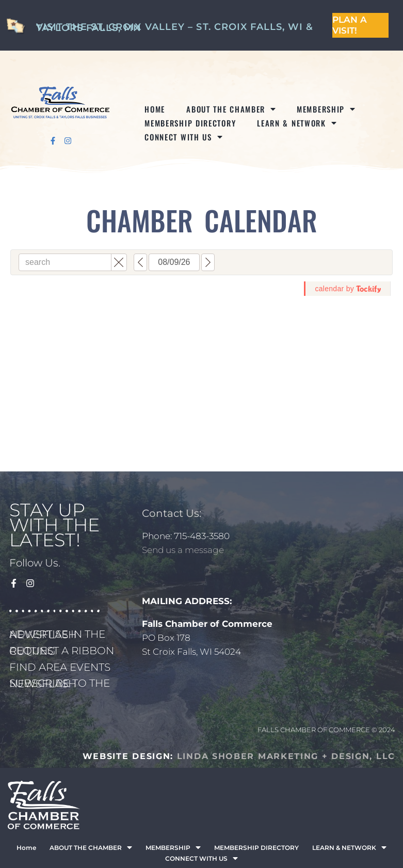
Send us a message (183, 550)
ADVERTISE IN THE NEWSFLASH (57, 634)
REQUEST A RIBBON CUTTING (62, 651)
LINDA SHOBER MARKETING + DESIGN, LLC (286, 756)
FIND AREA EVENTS (60, 667)
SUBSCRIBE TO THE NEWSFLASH (60, 683)
